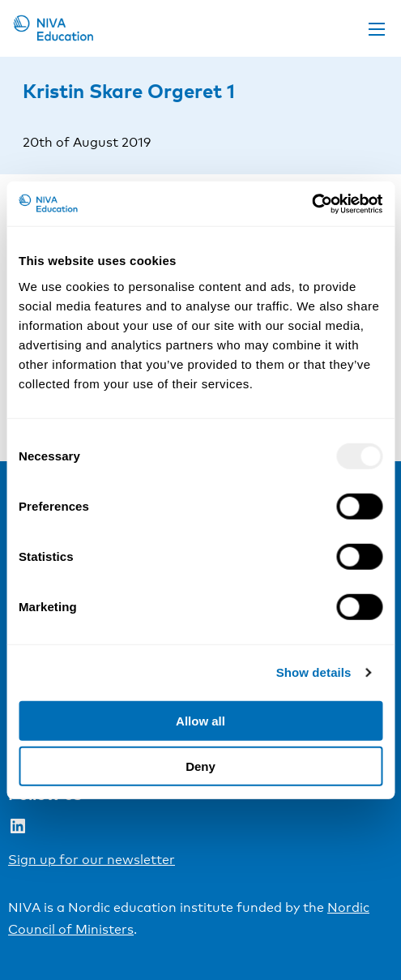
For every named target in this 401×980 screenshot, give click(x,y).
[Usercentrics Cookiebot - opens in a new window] (311, 203)
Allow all (200, 720)
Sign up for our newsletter (92, 860)
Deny (200, 766)
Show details (314, 672)
